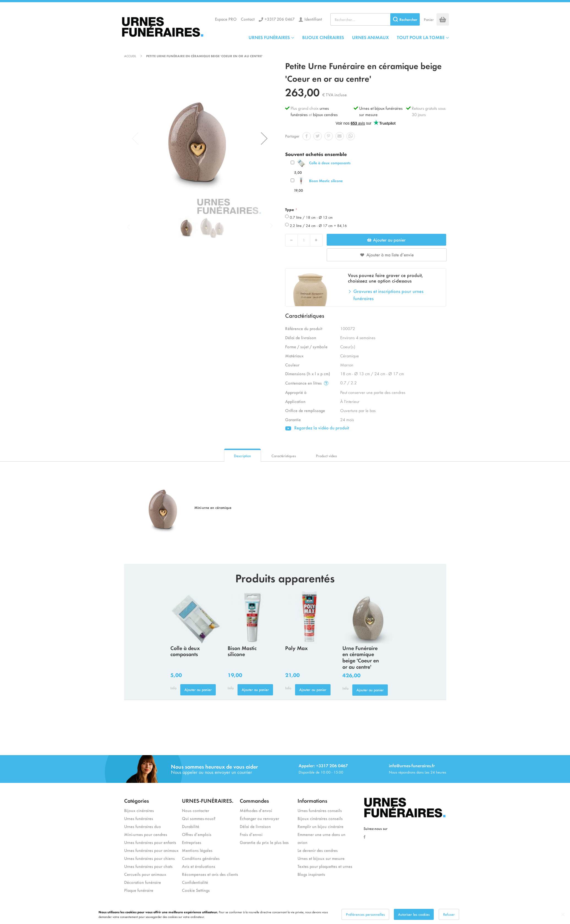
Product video (326, 456)
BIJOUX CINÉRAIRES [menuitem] (323, 37)
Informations (312, 800)
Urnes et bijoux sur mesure (321, 858)
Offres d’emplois (197, 834)
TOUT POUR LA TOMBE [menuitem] (421, 37)
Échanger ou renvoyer (259, 818)
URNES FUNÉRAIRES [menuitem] (269, 37)
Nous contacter (196, 810)
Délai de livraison (255, 826)
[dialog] (285, 914)
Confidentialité (195, 882)
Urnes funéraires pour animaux (151, 850)
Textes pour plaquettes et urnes (325, 866)
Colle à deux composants (330, 163)
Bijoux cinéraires (139, 810)
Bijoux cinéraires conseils (320, 818)
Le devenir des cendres (318, 850)
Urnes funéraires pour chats (148, 866)
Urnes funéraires (139, 818)
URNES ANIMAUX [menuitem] (370, 37)
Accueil (130, 56)
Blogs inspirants (311, 874)
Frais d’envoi (251, 834)
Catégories (137, 800)
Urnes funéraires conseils (320, 810)
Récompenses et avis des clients (210, 874)
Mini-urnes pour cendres (146, 834)
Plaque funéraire (139, 890)
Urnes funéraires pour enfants (150, 842)
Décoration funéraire (143, 882)
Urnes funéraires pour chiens (149, 858)
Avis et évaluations (199, 866)
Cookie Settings (196, 890)
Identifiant (313, 19)
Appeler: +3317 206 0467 (323, 765)
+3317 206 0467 (279, 19)
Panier (429, 19)
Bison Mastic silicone (326, 181)
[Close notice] (563, 915)
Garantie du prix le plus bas (264, 842)
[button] (264, 138)
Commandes (254, 800)
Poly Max (296, 648)
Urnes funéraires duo (143, 826)
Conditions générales (201, 858)
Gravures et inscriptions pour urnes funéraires (388, 295)
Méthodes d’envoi (256, 810)
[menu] (349, 37)
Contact (248, 19)
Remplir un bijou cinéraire (321, 826)
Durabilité (191, 826)
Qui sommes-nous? (199, 818)
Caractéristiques (284, 456)
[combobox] (375, 19)
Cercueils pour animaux (145, 874)
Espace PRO (226, 19)
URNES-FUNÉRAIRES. (208, 800)
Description (242, 456)
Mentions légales (197, 850)
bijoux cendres (325, 114)
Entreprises (192, 842)
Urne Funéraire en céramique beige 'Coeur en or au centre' (361, 657)
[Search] (405, 19)
